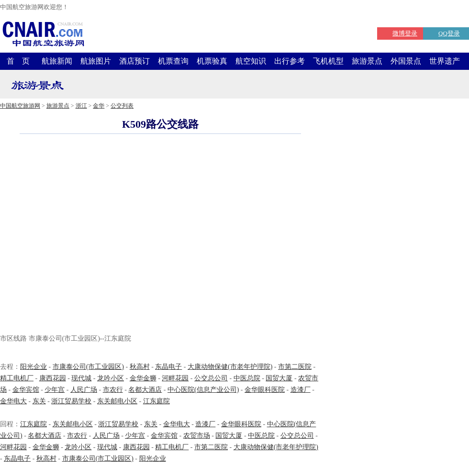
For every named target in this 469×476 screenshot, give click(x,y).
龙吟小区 (111, 378)
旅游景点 (367, 61)
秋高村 (140, 367)
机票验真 (212, 61)
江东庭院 (156, 401)
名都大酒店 (145, 390)
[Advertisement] (90, 235)
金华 (99, 106)
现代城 (81, 378)
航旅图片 (96, 61)
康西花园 (53, 378)
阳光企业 (33, 367)
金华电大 (13, 401)
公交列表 (122, 106)
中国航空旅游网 (20, 106)
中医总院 (247, 378)
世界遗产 (445, 61)
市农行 (113, 390)
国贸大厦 (279, 378)
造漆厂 (301, 390)
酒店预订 (134, 61)
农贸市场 (197, 436)
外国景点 (406, 61)
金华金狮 (143, 378)
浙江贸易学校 (71, 401)
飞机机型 (328, 61)
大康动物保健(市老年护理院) (230, 367)
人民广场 (84, 390)
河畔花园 (175, 378)
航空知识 (251, 61)
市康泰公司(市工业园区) (88, 367)
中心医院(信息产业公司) (203, 390)
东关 (39, 401)
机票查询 (173, 61)
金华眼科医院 (265, 390)
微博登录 (405, 33)
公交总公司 (211, 378)
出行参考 (290, 61)
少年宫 (55, 390)
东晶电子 (168, 367)
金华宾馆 (26, 390)
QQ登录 (449, 33)
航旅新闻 (57, 61)
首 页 (18, 61)
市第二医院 (295, 367)
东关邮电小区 (117, 401)
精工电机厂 (17, 378)
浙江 (81, 106)
